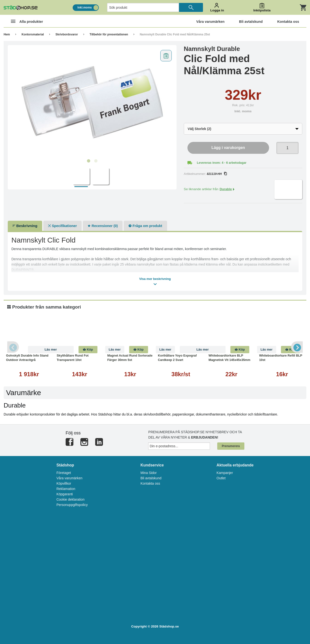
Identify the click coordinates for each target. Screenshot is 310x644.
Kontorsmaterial (33, 34)
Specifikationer (62, 226)
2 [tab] (96, 161)
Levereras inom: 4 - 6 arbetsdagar (222, 163)
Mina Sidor (149, 473)
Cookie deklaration (70, 499)
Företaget (64, 473)
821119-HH (217, 174)
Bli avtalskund (151, 478)
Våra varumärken (69, 478)
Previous (13, 347)
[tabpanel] (92, 102)
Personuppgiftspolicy (72, 505)
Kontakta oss (150, 483)
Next (297, 347)
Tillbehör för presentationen (109, 34)
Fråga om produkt (145, 226)
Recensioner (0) (103, 226)
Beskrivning (25, 226)
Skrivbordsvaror (67, 34)
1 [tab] (88, 161)
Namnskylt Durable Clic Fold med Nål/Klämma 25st (175, 34)
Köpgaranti (65, 494)
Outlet (221, 478)
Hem (7, 34)
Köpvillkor (64, 483)
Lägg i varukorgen (228, 148)
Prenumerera (231, 446)
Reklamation (66, 489)
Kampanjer (225, 473)
